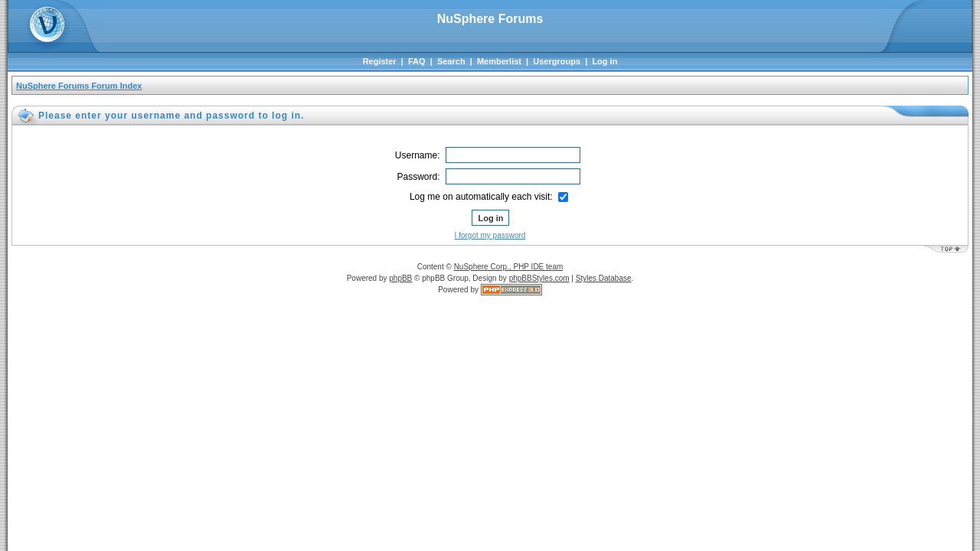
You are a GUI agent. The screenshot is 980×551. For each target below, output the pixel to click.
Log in (604, 61)
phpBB (400, 278)
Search (451, 61)
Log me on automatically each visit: (489, 197)
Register (380, 61)
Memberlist (499, 61)
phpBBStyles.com (539, 278)
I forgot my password (490, 235)
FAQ (417, 61)
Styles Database (604, 278)
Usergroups (557, 61)
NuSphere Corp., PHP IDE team (509, 267)
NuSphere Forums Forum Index (79, 86)
